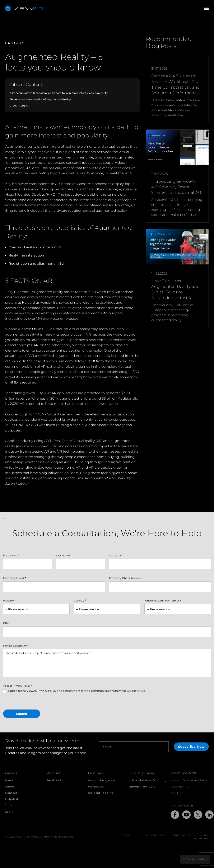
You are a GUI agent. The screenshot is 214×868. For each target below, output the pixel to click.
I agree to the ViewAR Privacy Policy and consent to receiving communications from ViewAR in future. (74, 691)
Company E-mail (15, 578)
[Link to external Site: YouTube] (186, 815)
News (9, 780)
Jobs (9, 805)
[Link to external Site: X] (198, 815)
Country (80, 601)
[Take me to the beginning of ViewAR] (25, 8)
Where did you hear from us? (163, 601)
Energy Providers (142, 787)
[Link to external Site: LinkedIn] (209, 815)
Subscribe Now (191, 747)
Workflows (96, 787)
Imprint (127, 835)
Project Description (16, 646)
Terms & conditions (152, 835)
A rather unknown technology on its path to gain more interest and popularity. (59, 93)
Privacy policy (182, 835)
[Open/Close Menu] (206, 8)
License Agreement (201, 837)
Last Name (64, 555)
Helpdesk (12, 799)
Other (7, 623)
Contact (11, 793)
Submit (22, 714)
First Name (11, 555)
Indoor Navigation (102, 780)
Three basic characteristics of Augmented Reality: (41, 99)
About (10, 787)
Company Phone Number (125, 578)
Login (9, 812)
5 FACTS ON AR (19, 106)
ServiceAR (54, 780)
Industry (8, 601)
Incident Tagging (101, 793)
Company (116, 555)
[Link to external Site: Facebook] (175, 815)
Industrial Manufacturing (148, 780)
